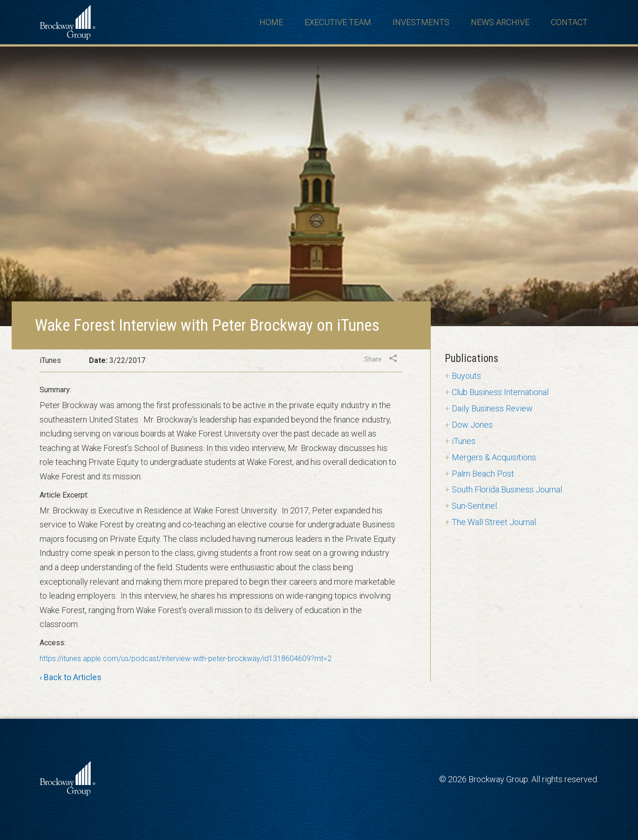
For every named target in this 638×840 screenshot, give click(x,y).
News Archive (500, 22)
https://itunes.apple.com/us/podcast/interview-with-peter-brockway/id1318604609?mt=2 (186, 659)
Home (271, 22)
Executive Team (338, 22)
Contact (569, 22)
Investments (421, 22)
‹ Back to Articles (71, 678)
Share (373, 359)
